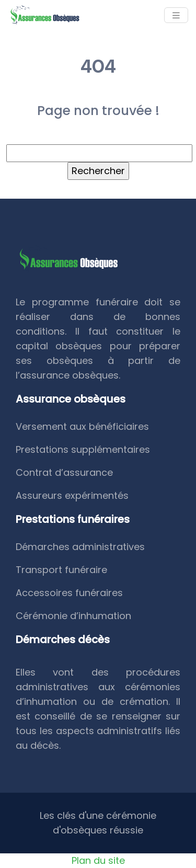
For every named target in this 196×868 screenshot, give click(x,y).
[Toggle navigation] (176, 15)
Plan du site (98, 860)
